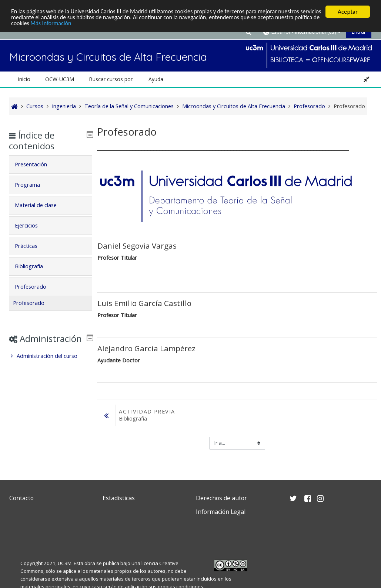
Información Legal (221, 512)
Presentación (36, 164)
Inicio (24, 79)
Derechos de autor (221, 498)
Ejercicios (31, 225)
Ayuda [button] (156, 79)
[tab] (51, 165)
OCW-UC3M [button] (60, 79)
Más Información (102, 25)
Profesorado (36, 287)
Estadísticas (119, 498)
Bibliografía (34, 266)
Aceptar (348, 12)
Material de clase (41, 205)
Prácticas (31, 246)
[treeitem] (51, 367)
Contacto (21, 498)
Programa (33, 185)
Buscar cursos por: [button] (111, 79)
